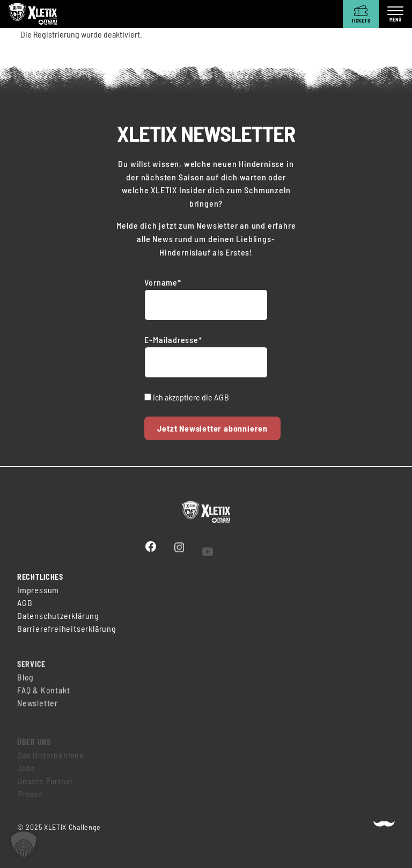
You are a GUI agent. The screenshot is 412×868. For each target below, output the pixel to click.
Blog (25, 681)
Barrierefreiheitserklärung (67, 629)
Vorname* (163, 282)
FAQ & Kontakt (43, 694)
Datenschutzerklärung (58, 617)
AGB (222, 397)
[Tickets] (361, 14)
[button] (24, 844)
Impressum (38, 591)
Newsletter (38, 707)
